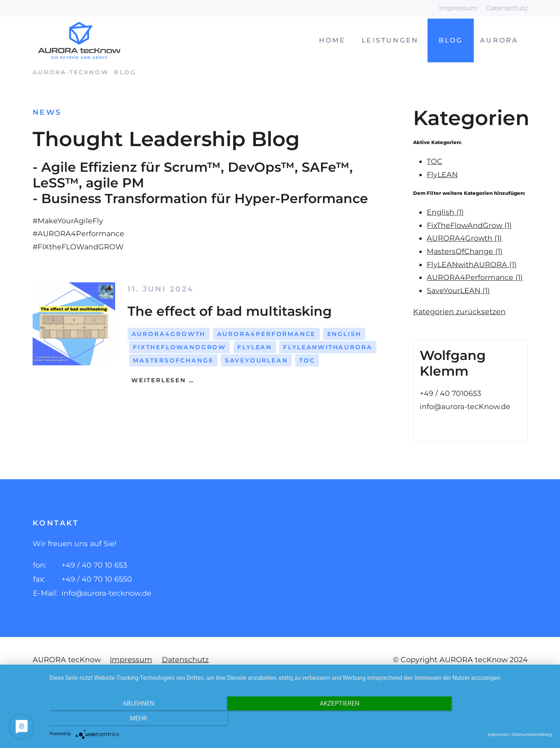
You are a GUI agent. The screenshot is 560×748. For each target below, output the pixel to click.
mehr (477, 719)
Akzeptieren (300, 719)
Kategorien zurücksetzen (459, 311)
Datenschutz (507, 8)
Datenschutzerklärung (532, 735)
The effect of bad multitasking (230, 311)
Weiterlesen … (161, 380)
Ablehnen (125, 719)
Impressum (458, 8)
